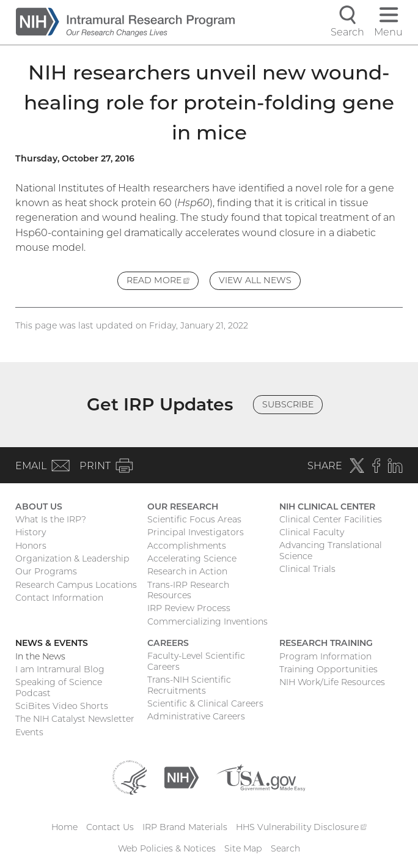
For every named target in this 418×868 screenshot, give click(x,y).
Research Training (326, 643)
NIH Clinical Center (327, 506)
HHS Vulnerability (301, 827)
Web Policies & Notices (167, 848)
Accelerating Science (192, 558)
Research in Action (187, 571)
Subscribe (288, 404)
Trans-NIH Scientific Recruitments (189, 685)
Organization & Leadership (72, 558)
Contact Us (110, 827)
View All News (255, 280)
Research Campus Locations (76, 585)
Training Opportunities (328, 669)
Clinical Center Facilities (331, 519)
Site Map (243, 848)
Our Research (183, 506)
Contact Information (59, 598)
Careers (168, 643)
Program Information (325, 656)
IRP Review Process (189, 608)
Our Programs (46, 571)
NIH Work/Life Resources (332, 682)
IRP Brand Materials (185, 827)
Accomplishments (187, 546)
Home (64, 827)
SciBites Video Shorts (62, 706)
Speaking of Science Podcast (59, 688)
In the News (40, 656)
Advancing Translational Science (331, 551)
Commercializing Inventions (207, 621)
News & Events (52, 643)
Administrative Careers (196, 716)
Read (163, 282)
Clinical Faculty (312, 532)
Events (29, 732)
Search (285, 848)
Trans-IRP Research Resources (188, 590)
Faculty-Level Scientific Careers (196, 661)
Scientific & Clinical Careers (205, 703)
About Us (39, 506)
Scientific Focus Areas (194, 519)
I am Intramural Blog (60, 669)
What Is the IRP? (51, 519)
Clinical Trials (307, 569)
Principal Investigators (196, 532)
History (31, 532)
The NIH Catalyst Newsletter (75, 719)
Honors (31, 546)
